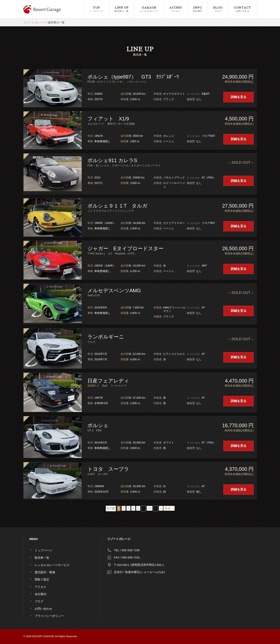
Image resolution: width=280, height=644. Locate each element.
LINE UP (122, 9)
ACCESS (176, 9)
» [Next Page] (161, 508)
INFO (198, 9)
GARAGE (149, 9)
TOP (96, 9)
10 (150, 508)
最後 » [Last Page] (169, 508)
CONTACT (242, 9)
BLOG (218, 9)
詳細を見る (239, 97)
